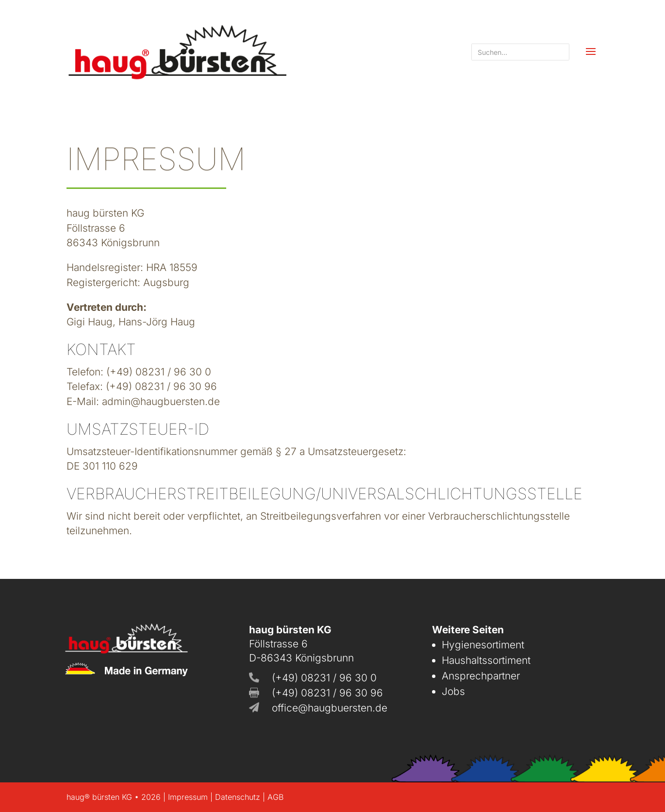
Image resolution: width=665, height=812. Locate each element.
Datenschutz (238, 797)
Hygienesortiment (483, 645)
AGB (275, 797)
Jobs (453, 691)
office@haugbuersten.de (330, 708)
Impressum (188, 797)
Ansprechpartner (481, 676)
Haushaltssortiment (486, 660)
